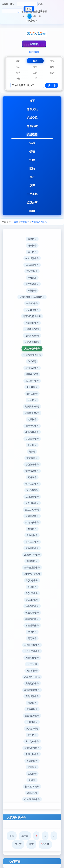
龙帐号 (32, 452)
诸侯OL (32, 780)
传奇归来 (32, 278)
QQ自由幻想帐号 (32, 574)
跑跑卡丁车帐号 (32, 555)
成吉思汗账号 (32, 265)
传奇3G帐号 (32, 303)
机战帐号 (32, 419)
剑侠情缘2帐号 (32, 413)
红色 (24, 17)
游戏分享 (32, 202)
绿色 (40, 17)
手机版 (25, 12)
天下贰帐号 (32, 671)
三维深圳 (34, 44)
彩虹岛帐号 (32, 271)
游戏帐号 (25, 222)
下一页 (18, 844)
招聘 (32, 160)
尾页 (31, 844)
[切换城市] (34, 52)
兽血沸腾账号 (32, 625)
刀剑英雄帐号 (32, 323)
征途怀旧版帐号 (32, 799)
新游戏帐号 (32, 709)
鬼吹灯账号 (32, 387)
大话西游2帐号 (32, 329)
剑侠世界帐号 (32, 426)
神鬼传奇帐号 (32, 619)
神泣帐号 (32, 632)
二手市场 (32, 194)
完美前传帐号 (32, 683)
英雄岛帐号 (32, 761)
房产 (32, 177)
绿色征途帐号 (32, 464)
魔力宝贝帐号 (32, 548)
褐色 (35, 17)
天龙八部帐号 (32, 658)
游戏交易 (32, 118)
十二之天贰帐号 (32, 651)
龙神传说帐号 (32, 471)
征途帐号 (32, 774)
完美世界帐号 (32, 696)
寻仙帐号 (32, 735)
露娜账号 (32, 477)
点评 (32, 185)
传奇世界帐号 (32, 258)
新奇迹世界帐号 (32, 567)
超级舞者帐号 (32, 310)
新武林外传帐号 (32, 690)
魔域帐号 (32, 529)
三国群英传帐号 (32, 645)
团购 (32, 168)
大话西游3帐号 (32, 342)
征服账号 (32, 767)
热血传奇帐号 (32, 606)
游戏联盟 (32, 134)
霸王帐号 (32, 252)
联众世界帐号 (32, 497)
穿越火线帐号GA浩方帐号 (32, 297)
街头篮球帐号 (32, 432)
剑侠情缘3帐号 (32, 406)
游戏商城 (32, 126)
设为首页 (42, 12)
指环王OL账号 (32, 786)
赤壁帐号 (32, 291)
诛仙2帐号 (32, 793)
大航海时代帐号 (39, 222)
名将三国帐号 (32, 542)
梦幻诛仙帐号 (32, 522)
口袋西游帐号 (32, 439)
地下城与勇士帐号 (32, 316)
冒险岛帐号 (32, 535)
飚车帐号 (32, 245)
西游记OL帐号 (32, 716)
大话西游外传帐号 (32, 355)
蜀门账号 (32, 638)
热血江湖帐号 (32, 613)
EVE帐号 (32, 361)
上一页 (25, 836)
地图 (32, 211)
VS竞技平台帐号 (32, 677)
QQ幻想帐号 (32, 580)
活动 (32, 143)
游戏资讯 (32, 109)
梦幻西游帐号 (32, 516)
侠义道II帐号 (32, 729)
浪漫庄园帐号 (32, 484)
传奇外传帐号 (32, 284)
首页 (32, 101)
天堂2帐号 (32, 664)
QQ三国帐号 (32, 600)
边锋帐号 (32, 239)
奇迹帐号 (32, 587)
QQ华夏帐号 (32, 593)
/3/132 (45, 844)
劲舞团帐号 (32, 394)
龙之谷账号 (32, 458)
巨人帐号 (32, 400)
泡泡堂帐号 (32, 561)
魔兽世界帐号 (32, 503)
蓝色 (29, 17)
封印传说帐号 (32, 368)
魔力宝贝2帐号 (32, 510)
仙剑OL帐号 (32, 722)
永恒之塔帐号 (32, 754)
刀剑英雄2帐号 (32, 336)
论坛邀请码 (32, 490)
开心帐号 (32, 445)
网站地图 (33, 12)
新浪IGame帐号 (32, 748)
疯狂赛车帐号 (32, 381)
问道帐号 (32, 703)
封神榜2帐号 (32, 374)
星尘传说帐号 (32, 741)
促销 (32, 151)
